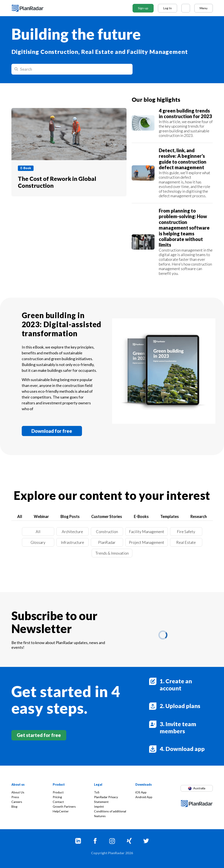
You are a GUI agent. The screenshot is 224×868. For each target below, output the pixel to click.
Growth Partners (64, 806)
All (20, 516)
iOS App (141, 792)
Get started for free (39, 735)
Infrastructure (73, 542)
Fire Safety (186, 532)
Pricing (57, 797)
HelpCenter (61, 811)
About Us (18, 792)
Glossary (38, 542)
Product (58, 792)
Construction (107, 532)
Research (199, 516)
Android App (144, 797)
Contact (58, 802)
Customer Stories (107, 516)
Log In (168, 8)
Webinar (41, 516)
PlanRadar (107, 542)
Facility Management (147, 532)
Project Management (147, 542)
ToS (97, 792)
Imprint (99, 806)
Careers (17, 802)
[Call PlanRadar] (186, 8)
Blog (14, 806)
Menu (204, 8)
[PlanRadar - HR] (31, 8)
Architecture (72, 532)
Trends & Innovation (112, 553)
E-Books (141, 516)
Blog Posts (70, 516)
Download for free (52, 431)
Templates (170, 516)
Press (15, 797)
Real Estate (186, 542)
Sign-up (143, 8)
